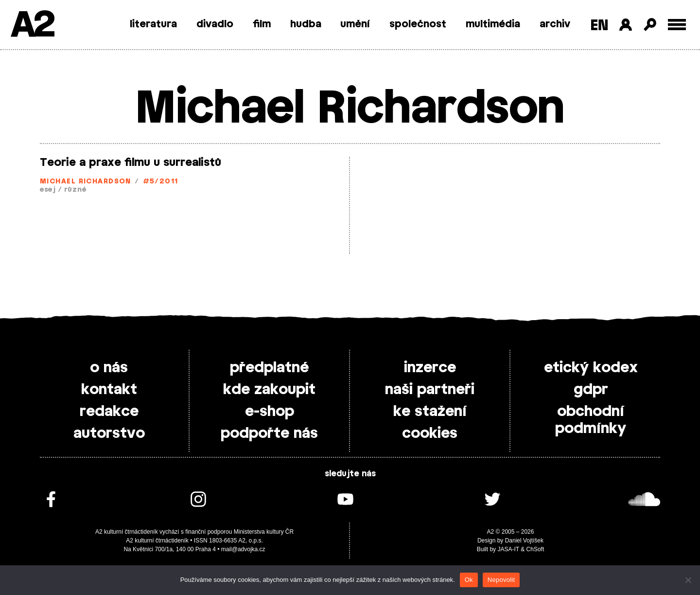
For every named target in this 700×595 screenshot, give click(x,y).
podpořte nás (269, 433)
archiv (555, 24)
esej (48, 190)
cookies (430, 433)
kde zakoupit (269, 390)
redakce (109, 412)
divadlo (215, 24)
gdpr (591, 390)
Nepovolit (501, 580)
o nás (109, 368)
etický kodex (591, 368)
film (262, 24)
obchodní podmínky (591, 420)
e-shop (270, 412)
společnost (418, 24)
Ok (469, 580)
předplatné (269, 368)
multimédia (493, 24)
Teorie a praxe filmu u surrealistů (131, 162)
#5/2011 (161, 182)
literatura (153, 24)
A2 (32, 26)
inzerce (430, 368)
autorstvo (109, 433)
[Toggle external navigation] (677, 25)
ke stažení (430, 412)
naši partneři (430, 390)
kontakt (109, 390)
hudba (306, 24)
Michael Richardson (86, 182)
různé (75, 190)
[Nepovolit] (688, 580)
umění (355, 24)
